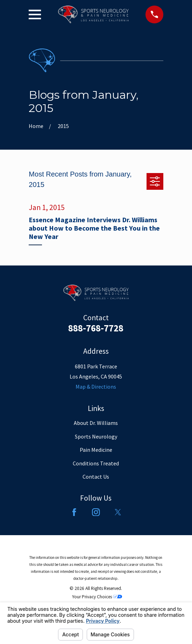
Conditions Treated (96, 463)
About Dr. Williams (96, 423)
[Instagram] (96, 512)
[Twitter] (118, 512)
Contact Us (96, 477)
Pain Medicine (96, 450)
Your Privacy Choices (97, 597)
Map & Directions (96, 387)
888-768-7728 (96, 328)
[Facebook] (74, 512)
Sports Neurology (96, 436)
